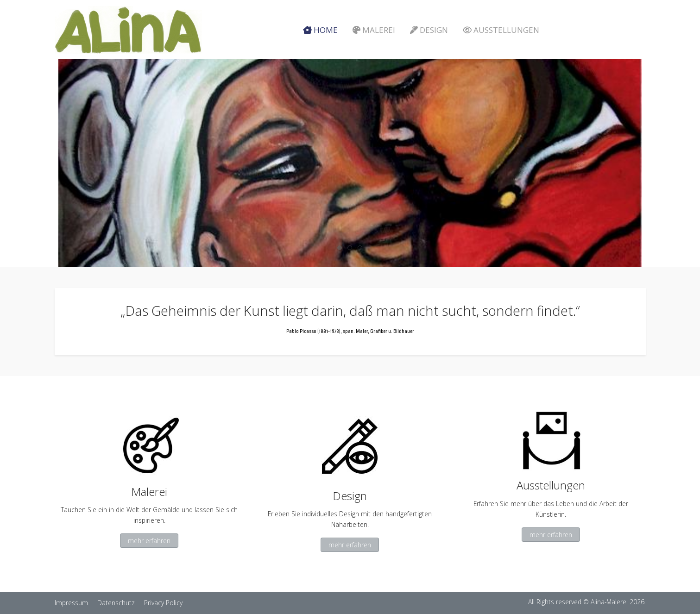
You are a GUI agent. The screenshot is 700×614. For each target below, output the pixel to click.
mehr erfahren (149, 541)
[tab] (340, 248)
